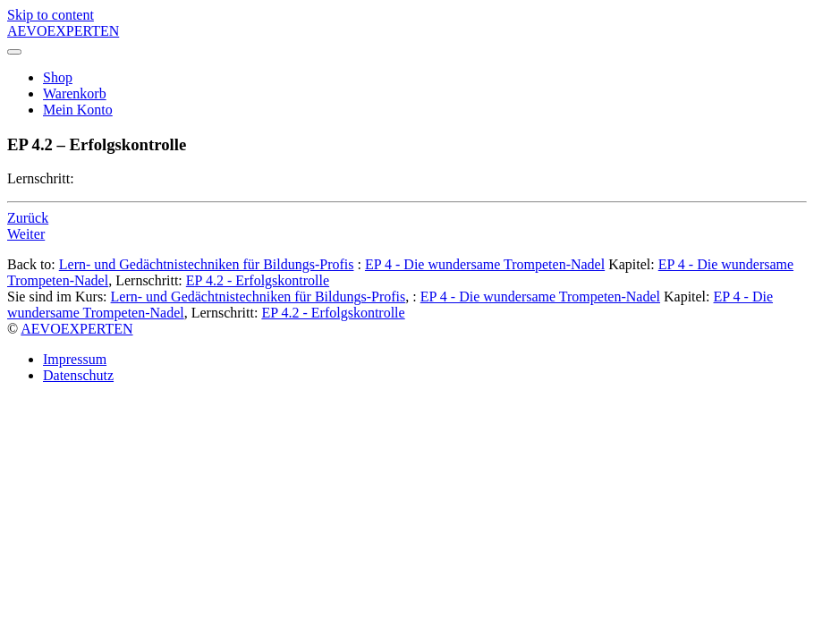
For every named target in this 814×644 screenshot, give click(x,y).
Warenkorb (75, 93)
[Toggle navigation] (14, 52)
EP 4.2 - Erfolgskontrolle (258, 280)
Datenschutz (78, 375)
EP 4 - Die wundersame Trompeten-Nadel (485, 264)
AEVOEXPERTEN (76, 329)
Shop (58, 77)
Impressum (75, 359)
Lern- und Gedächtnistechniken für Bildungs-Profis (207, 264)
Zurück (28, 218)
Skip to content (51, 15)
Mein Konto (78, 110)
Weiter (26, 234)
